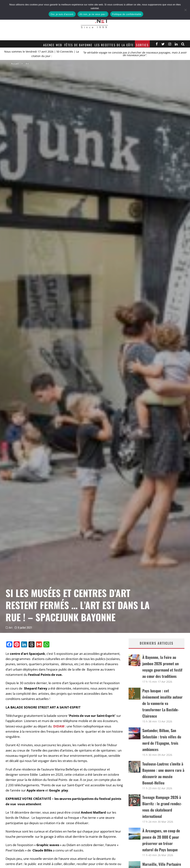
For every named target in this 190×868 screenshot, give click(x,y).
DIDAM (59, 726)
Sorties (142, 45)
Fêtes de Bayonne (78, 45)
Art (11, 628)
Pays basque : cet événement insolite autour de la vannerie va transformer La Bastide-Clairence (162, 703)
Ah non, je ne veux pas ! (93, 14)
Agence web (53, 45)
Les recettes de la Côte (114, 45)
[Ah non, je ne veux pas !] (185, 10)
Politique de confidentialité (127, 14)
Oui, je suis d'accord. (62, 14)
